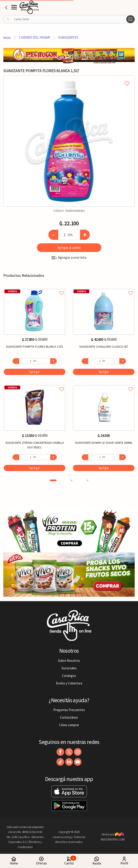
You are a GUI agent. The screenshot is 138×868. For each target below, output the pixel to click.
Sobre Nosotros (69, 661)
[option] (69, 141)
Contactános (69, 717)
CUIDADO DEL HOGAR (34, 37)
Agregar (35, 372)
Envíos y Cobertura (69, 683)
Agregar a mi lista (69, 79)
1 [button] (53, 480)
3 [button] (88, 480)
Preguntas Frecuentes (69, 710)
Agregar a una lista (69, 257)
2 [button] (72, 480)
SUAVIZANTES (68, 37)
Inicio (7, 37)
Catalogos (69, 676)
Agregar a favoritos (35, 288)
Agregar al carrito (69, 248)
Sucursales (69, 668)
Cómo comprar (69, 725)
